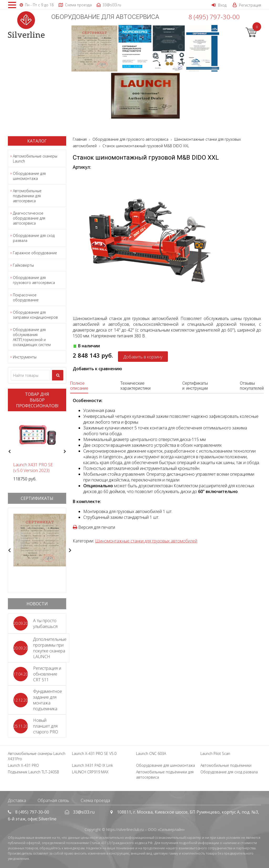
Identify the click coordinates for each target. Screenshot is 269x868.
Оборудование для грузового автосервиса (34, 280)
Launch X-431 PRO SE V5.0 (94, 753)
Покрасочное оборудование (26, 297)
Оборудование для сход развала (34, 238)
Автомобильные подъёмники (226, 765)
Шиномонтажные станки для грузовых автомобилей (146, 541)
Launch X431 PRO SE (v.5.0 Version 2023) (33, 468)
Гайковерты (23, 265)
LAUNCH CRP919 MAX (90, 772)
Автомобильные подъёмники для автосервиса (27, 196)
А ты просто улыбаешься (45, 623)
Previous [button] (9, 451)
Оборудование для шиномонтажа (29, 176)
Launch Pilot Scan (215, 753)
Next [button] (67, 451)
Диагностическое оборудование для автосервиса (29, 218)
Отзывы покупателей (252, 386)
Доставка (17, 800)
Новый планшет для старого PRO (46, 726)
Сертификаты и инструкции (195, 386)
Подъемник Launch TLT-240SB (33, 772)
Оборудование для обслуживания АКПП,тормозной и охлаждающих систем (32, 337)
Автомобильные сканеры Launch (35, 159)
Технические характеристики (135, 386)
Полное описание (79, 386)
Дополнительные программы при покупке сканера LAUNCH (50, 648)
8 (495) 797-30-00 (214, 17)
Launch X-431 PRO (23, 765)
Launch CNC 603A (151, 753)
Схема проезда (95, 800)
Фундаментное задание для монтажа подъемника (48, 700)
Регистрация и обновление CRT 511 (47, 674)
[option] (37, 448)
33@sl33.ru (84, 812)
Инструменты (25, 357)
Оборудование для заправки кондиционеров (35, 315)
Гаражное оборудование (35, 253)
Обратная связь (53, 800)
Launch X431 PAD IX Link (92, 765)
